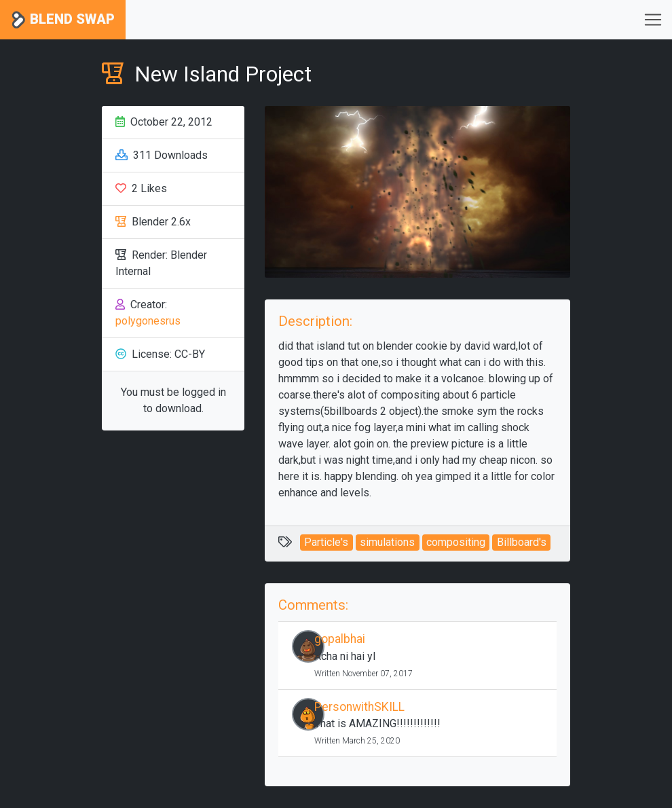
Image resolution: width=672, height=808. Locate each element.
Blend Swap (63, 20)
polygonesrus (148, 321)
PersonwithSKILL (359, 707)
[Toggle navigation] (653, 20)
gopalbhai (340, 639)
